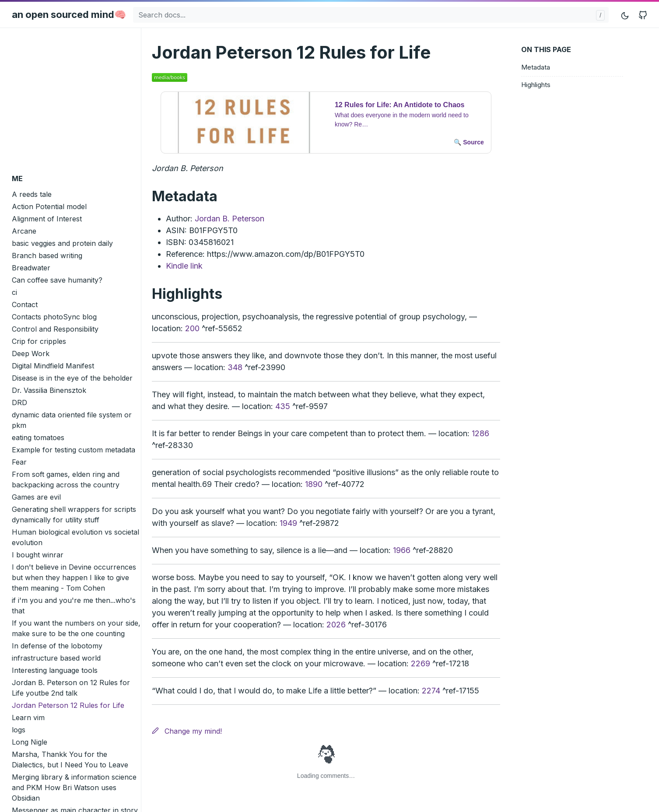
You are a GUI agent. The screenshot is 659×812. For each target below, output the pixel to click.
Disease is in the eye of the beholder (72, 378)
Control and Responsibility (55, 329)
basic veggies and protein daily (62, 243)
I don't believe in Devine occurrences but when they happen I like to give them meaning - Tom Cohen (74, 577)
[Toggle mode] (625, 15)
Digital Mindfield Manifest (53, 366)
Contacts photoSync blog (54, 317)
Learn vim (28, 717)
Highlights (536, 85)
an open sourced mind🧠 (69, 14)
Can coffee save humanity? (57, 280)
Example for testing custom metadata (74, 450)
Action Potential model (49, 206)
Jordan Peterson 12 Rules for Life (68, 705)
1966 (402, 550)
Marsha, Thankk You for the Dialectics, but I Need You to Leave (70, 759)
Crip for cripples (39, 341)
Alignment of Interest (47, 219)
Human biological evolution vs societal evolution (75, 537)
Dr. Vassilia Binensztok (49, 390)
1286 (480, 433)
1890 (314, 484)
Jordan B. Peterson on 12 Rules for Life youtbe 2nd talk (71, 688)
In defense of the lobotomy (57, 646)
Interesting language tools (55, 670)
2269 (421, 663)
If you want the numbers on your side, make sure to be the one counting (76, 628)
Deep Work (31, 353)
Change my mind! (187, 731)
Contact (25, 304)
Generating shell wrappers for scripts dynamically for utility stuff (74, 514)
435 (283, 406)
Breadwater (31, 268)
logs (19, 730)
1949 (288, 523)
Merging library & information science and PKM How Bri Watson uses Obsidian (74, 787)
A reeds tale (32, 194)
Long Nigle (30, 742)
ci (14, 292)
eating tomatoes (38, 437)
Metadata (536, 67)
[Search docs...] (371, 15)
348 (235, 367)
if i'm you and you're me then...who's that (74, 605)
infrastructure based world (56, 658)
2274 (431, 691)
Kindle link (184, 266)
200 (192, 328)
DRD (19, 402)
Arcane (24, 231)
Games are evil (36, 497)
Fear (19, 462)
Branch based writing (47, 255)
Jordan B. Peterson (230, 219)
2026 (336, 625)
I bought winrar (38, 555)
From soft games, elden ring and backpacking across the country (66, 479)
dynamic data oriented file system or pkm (72, 420)
